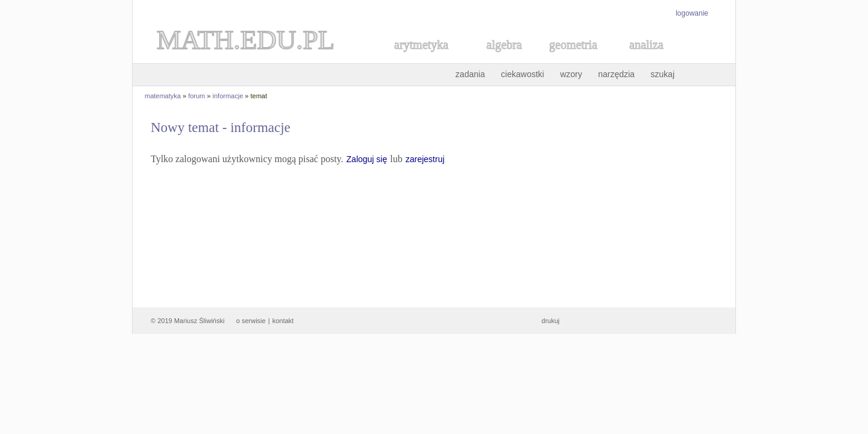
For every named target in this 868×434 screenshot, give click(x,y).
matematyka (163, 96)
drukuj (550, 321)
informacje (228, 96)
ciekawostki (523, 74)
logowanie (692, 13)
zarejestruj (425, 159)
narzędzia (616, 74)
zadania (470, 74)
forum (197, 96)
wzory (571, 74)
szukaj (662, 74)
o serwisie (251, 321)
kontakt (283, 321)
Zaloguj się (367, 159)
